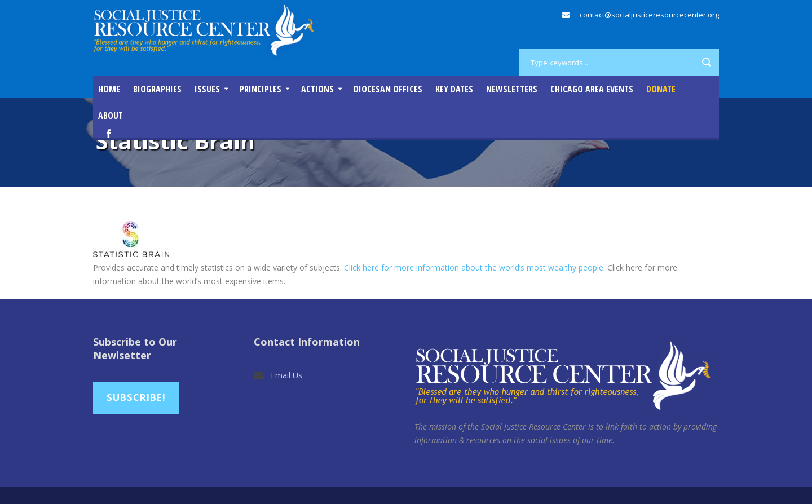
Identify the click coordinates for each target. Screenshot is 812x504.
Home (109, 89)
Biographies (157, 89)
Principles (261, 89)
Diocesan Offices (388, 89)
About (111, 116)
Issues (207, 89)
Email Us (286, 375)
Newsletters (512, 89)
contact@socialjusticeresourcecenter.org (649, 15)
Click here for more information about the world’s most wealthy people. (475, 268)
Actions (317, 89)
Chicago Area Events (592, 89)
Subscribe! (136, 397)
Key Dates (454, 89)
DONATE (661, 89)
